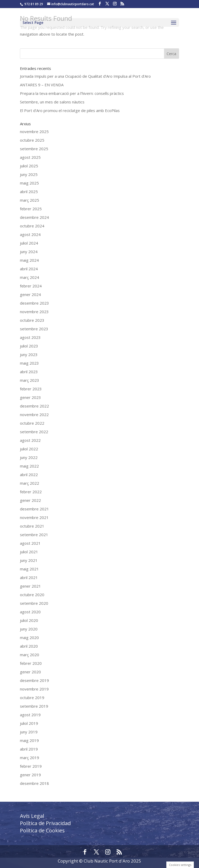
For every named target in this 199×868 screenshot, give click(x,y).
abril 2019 (29, 749)
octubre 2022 (32, 423)
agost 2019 (30, 715)
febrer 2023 (31, 389)
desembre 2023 (34, 303)
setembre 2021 (34, 535)
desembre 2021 (34, 509)
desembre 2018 (34, 783)
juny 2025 (29, 174)
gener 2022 (30, 500)
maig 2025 (29, 183)
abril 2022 (29, 475)
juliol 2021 (29, 552)
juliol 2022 (29, 449)
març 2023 (30, 380)
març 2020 (30, 655)
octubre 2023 (32, 320)
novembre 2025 (34, 131)
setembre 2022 (34, 432)
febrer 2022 (31, 492)
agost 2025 (30, 157)
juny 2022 (29, 457)
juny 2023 (29, 354)
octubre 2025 (32, 140)
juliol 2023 (29, 346)
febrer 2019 (31, 766)
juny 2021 (29, 560)
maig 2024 (29, 260)
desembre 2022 (34, 406)
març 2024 (30, 277)
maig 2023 (29, 363)
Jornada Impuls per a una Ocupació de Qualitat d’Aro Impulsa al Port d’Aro (85, 76)
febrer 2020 (31, 663)
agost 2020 (30, 612)
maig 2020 (29, 637)
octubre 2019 (32, 698)
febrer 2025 (31, 209)
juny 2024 (29, 252)
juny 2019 (29, 732)
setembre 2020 (34, 603)
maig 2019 (29, 740)
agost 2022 (30, 440)
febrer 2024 (31, 286)
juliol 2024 (29, 243)
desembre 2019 (34, 680)
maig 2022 (29, 466)
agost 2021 (30, 543)
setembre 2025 (34, 149)
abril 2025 (29, 192)
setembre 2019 (34, 706)
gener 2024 (30, 294)
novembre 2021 (34, 517)
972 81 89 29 (34, 4)
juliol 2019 (29, 723)
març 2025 (30, 200)
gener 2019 (30, 775)
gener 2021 (30, 586)
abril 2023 (29, 372)
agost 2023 (30, 337)
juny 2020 (29, 629)
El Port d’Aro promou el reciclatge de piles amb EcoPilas (70, 110)
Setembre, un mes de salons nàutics (52, 102)
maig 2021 (29, 569)
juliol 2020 (29, 620)
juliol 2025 (29, 166)
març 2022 (30, 483)
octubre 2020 (32, 595)
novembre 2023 (34, 312)
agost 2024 (30, 234)
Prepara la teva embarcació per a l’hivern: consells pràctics (72, 93)
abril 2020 (29, 646)
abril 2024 (29, 269)
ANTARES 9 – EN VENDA (42, 85)
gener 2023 (30, 397)
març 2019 (30, 758)
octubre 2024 (32, 226)
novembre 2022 (34, 415)
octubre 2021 (32, 526)
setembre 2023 (34, 329)
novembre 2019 (34, 689)
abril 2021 (29, 577)
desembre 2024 (34, 217)
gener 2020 (30, 672)
